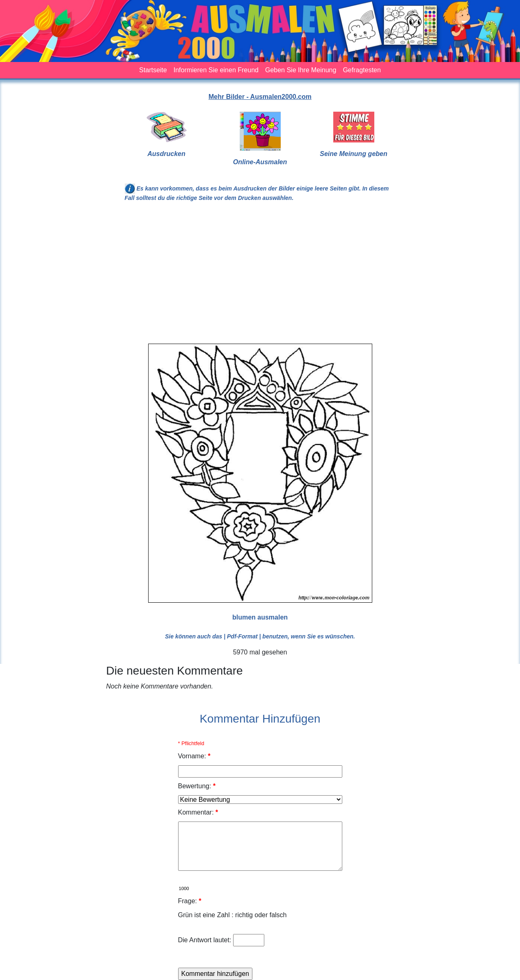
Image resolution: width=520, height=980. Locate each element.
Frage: (190, 901)
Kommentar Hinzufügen (260, 719)
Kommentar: (198, 812)
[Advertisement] (260, 276)
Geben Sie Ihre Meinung (301, 70)
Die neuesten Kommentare (175, 671)
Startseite (153, 70)
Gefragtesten (362, 70)
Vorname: (194, 756)
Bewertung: (197, 786)
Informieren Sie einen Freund (216, 70)
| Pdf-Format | (242, 636)
